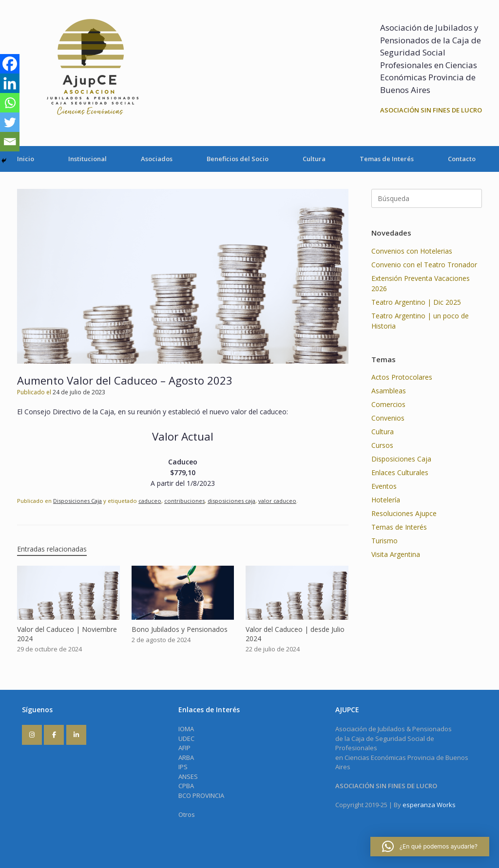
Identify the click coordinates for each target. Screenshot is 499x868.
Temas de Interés (387, 159)
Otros (187, 814)
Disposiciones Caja (77, 501)
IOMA (186, 729)
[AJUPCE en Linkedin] (76, 735)
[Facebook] (10, 64)
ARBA (186, 757)
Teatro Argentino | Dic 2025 (416, 302)
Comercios (388, 404)
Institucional (87, 159)
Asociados (157, 159)
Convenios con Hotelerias (412, 251)
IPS (183, 767)
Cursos (382, 445)
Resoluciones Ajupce (404, 513)
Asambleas (389, 391)
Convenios (388, 418)
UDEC (186, 739)
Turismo (384, 541)
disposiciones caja (231, 501)
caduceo (150, 501)
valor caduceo (277, 501)
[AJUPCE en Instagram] (32, 735)
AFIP (184, 748)
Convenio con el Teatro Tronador (424, 265)
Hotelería (386, 500)
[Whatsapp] (10, 103)
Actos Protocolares (402, 377)
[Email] (10, 142)
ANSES (188, 776)
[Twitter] (10, 122)
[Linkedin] (10, 83)
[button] (430, 847)
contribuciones (184, 501)
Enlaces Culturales (400, 472)
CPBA (186, 786)
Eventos (384, 486)
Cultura (314, 159)
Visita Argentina (396, 554)
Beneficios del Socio (238, 159)
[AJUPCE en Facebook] (54, 735)
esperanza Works (429, 805)
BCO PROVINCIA (201, 795)
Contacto (462, 159)
